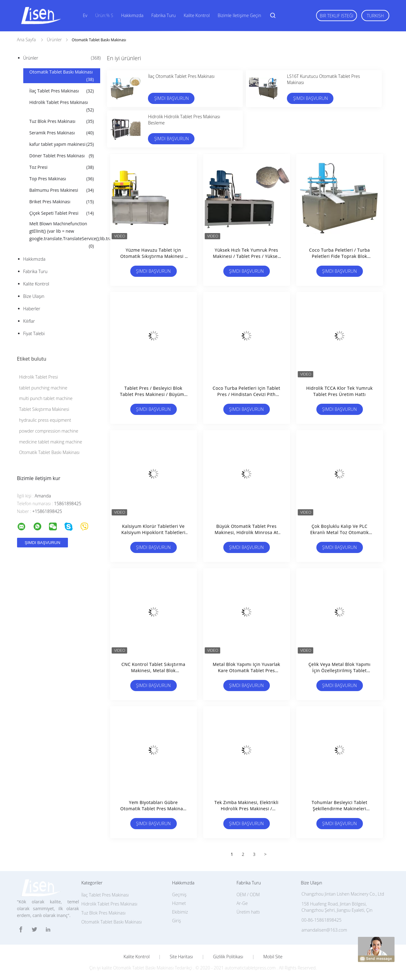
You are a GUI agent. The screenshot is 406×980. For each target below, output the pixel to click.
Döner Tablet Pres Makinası (62, 156)
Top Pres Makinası (62, 179)
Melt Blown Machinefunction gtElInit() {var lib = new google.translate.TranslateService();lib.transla (65, 235)
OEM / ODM (248, 895)
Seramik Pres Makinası (62, 133)
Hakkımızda (132, 15)
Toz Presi (62, 167)
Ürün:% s (104, 15)
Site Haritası (181, 957)
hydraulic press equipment (45, 420)
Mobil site (273, 957)
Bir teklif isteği (337, 16)
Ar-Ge (242, 903)
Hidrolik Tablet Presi (39, 377)
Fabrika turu (164, 15)
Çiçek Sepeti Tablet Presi (62, 213)
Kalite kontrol (197, 15)
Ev (85, 15)
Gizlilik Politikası (228, 957)
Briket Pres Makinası (62, 202)
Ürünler (62, 58)
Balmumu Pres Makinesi (62, 190)
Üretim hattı (248, 912)
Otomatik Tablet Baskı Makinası (62, 76)
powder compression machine (49, 431)
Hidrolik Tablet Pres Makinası (62, 106)
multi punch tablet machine (46, 398)
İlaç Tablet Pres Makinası (62, 91)
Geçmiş (179, 895)
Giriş (176, 921)
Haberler (32, 309)
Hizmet (179, 903)
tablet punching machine (43, 388)
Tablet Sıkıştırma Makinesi (44, 409)
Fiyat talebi (34, 333)
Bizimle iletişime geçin (239, 15)
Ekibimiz (180, 912)
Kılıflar (29, 321)
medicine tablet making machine (51, 442)
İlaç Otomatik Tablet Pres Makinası (181, 76)
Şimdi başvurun (172, 98)
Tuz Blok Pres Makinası (62, 121)
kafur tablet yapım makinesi (62, 144)
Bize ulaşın (34, 296)
